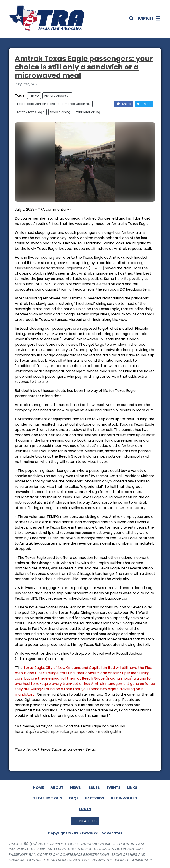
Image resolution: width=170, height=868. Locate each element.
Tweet (144, 104)
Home (38, 788)
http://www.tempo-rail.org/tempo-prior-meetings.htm (73, 732)
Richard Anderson (57, 96)
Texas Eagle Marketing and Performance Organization (81, 265)
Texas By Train (48, 798)
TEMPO (34, 96)
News (75, 788)
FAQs (74, 798)
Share (124, 104)
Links (132, 788)
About (57, 788)
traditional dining (88, 112)
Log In (85, 809)
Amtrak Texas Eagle (31, 112)
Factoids (95, 798)
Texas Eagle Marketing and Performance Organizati (54, 104)
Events (113, 788)
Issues (94, 788)
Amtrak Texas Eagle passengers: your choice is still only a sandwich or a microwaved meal (84, 67)
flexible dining (60, 112)
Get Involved (124, 798)
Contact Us (85, 821)
